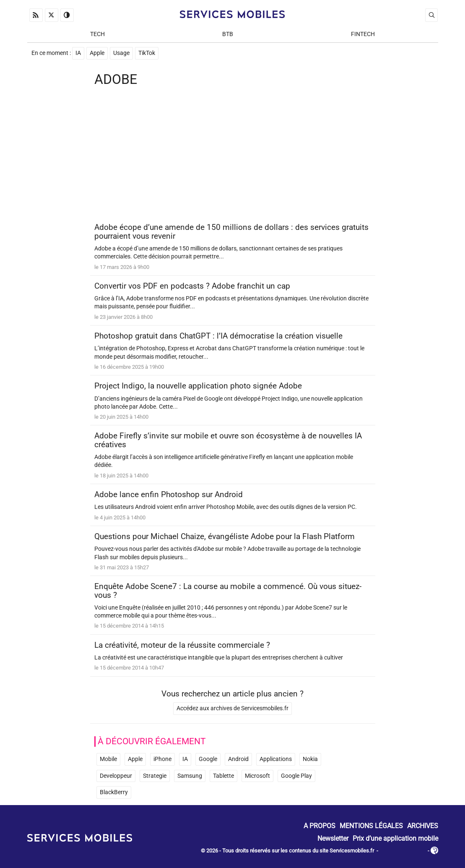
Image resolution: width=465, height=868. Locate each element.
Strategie (155, 776)
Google (208, 759)
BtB (228, 34)
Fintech (363, 34)
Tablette (223, 776)
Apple (97, 53)
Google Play (296, 776)
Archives (423, 826)
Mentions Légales (371, 826)
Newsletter (333, 838)
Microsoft (257, 776)
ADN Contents (403, 851)
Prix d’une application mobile (395, 838)
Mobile (108, 759)
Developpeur (116, 776)
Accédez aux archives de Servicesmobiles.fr (232, 708)
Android (238, 759)
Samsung (190, 776)
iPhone (162, 759)
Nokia (310, 759)
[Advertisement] (233, 156)
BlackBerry (114, 792)
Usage (121, 53)
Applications (276, 759)
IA (78, 53)
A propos (320, 826)
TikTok (147, 53)
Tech (97, 34)
